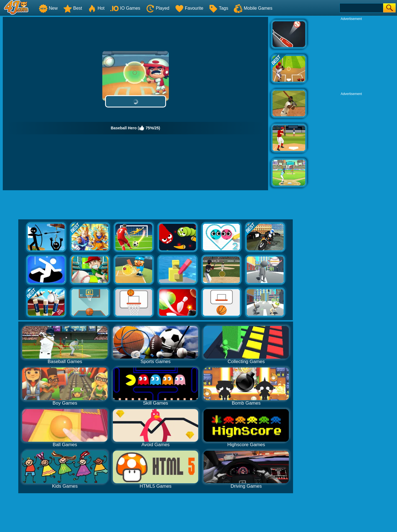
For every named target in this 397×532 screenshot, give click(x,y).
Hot (96, 8)
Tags (218, 8)
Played (158, 8)
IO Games (125, 8)
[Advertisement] (351, 56)
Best (73, 8)
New (48, 8)
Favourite (189, 8)
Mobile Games (253, 8)
